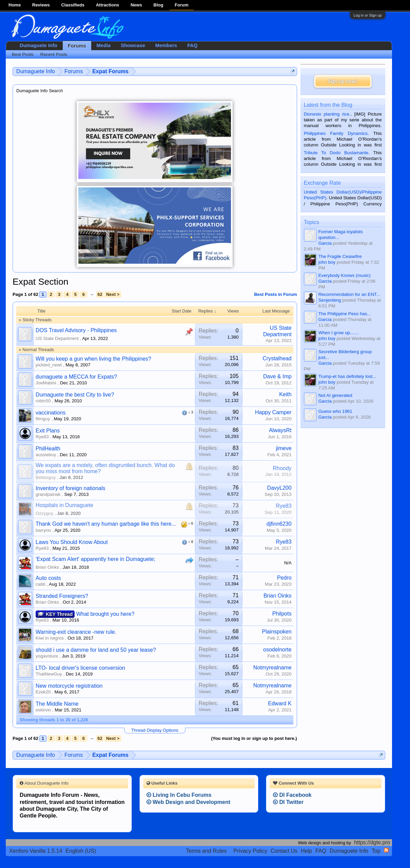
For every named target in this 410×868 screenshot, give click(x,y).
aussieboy (46, 455)
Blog (159, 5)
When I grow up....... (339, 333)
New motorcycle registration (69, 686)
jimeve (284, 448)
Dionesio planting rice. (327, 114)
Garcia (325, 243)
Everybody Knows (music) (345, 275)
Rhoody (282, 468)
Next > (113, 294)
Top (376, 851)
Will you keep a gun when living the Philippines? (93, 359)
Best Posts (23, 54)
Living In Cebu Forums (179, 795)
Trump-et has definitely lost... (347, 376)
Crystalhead (277, 358)
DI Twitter (288, 802)
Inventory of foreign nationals (70, 488)
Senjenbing (330, 300)
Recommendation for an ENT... (349, 294)
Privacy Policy (250, 851)
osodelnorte (277, 650)
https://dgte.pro (372, 842)
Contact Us (284, 851)
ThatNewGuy (49, 674)
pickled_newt (49, 365)
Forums (77, 46)
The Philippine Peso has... (345, 314)
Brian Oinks (47, 567)
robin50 (43, 401)
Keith (285, 394)
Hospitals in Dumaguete (64, 505)
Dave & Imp (277, 376)
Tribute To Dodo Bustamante (336, 153)
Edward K (280, 703)
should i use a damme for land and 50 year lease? (96, 650)
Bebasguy (46, 477)
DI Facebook (292, 795)
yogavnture (47, 656)
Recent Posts (54, 54)
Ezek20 (43, 692)
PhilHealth (48, 449)
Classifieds (73, 5)
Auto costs (48, 578)
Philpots (282, 614)
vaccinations (51, 413)
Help (306, 851)
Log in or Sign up (367, 15)
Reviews (41, 5)
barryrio (43, 530)
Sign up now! (343, 81)
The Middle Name (57, 704)
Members (166, 45)
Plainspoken (277, 632)
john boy (327, 262)
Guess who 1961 (335, 411)
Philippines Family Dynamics (336, 133)
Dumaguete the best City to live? (75, 395)
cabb (41, 584)
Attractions (108, 5)
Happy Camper (273, 412)
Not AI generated (335, 395)
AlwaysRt (280, 430)
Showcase (133, 45)
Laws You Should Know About (72, 542)
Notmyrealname (272, 668)
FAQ (192, 45)
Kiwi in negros (50, 638)
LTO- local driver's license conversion (80, 668)
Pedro (284, 578)
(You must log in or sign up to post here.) (254, 738)
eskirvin (43, 710)
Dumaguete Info (38, 45)
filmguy (43, 419)
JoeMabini (46, 383)
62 (100, 294)
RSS (386, 850)
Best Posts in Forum (275, 294)
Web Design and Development (189, 802)
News (136, 5)
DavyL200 (279, 488)
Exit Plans (48, 431)
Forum (181, 5)
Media (104, 45)
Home (15, 5)
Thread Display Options (155, 730)
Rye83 (42, 437)
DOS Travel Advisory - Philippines (76, 330)
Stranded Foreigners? (62, 596)
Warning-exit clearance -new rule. (76, 632)
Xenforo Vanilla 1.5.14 (36, 851)
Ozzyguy (44, 513)
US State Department (57, 338)
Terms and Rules (206, 851)
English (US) (81, 851)
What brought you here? (105, 614)
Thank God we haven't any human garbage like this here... (106, 524)
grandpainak (48, 494)
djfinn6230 (279, 524)
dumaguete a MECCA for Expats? (76, 377)
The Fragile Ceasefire (340, 256)
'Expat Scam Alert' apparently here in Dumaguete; (95, 559)
